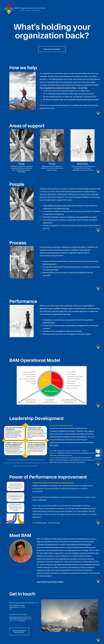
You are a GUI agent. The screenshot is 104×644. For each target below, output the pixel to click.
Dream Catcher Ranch (63, 458)
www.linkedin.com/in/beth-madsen (50, 582)
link (65, 460)
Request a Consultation (52, 49)
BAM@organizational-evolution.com (83, 460)
